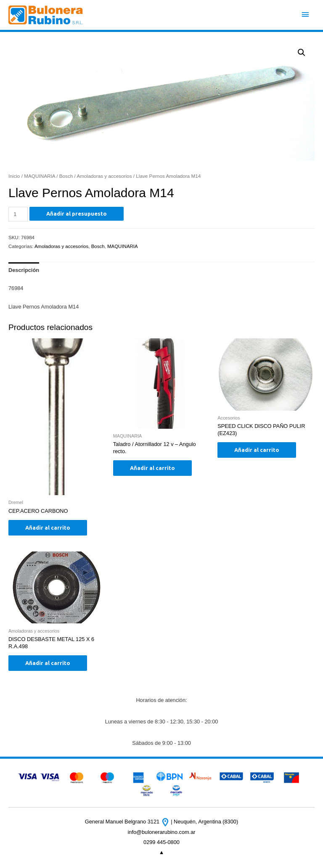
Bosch (66, 176)
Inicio (14, 176)
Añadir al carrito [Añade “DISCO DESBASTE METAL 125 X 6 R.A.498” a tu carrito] (48, 663)
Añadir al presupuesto (77, 214)
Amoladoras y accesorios (104, 176)
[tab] (24, 270)
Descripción (24, 270)
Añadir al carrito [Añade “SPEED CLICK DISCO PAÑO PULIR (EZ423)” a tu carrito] (257, 450)
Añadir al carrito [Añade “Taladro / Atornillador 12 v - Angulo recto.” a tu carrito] (152, 468)
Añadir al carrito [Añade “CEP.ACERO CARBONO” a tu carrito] (48, 528)
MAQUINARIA (40, 176)
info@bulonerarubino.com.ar (161, 832)
